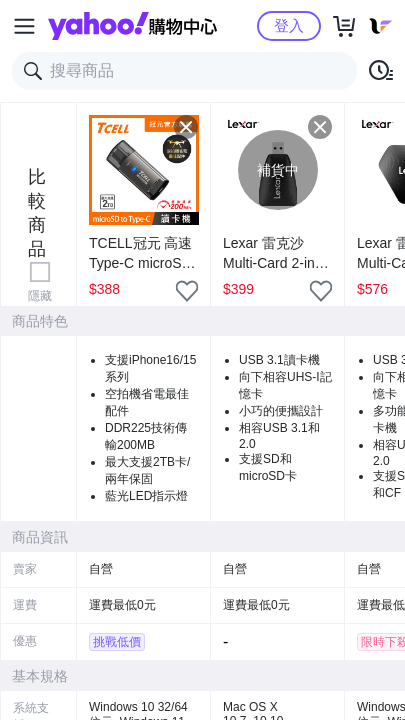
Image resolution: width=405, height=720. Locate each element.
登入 (289, 25)
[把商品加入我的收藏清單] (187, 291)
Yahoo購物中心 (132, 26)
